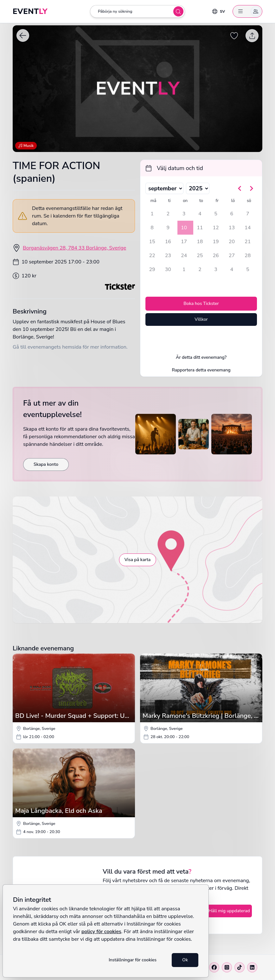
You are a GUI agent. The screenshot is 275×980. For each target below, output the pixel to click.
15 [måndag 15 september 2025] (152, 242)
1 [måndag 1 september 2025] (152, 214)
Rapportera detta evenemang (201, 370)
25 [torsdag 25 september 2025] (200, 256)
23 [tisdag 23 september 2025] (168, 256)
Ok (185, 960)
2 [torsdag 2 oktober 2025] (200, 269)
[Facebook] (214, 967)
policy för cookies (101, 932)
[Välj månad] (164, 188)
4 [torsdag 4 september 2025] (200, 214)
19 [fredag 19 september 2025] (216, 242)
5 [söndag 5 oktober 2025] (248, 269)
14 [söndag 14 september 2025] (248, 228)
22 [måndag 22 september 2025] (152, 256)
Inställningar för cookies (133, 960)
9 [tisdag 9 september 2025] (168, 228)
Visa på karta (138, 560)
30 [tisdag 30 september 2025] (168, 269)
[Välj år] (198, 188)
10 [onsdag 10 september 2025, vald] (184, 228)
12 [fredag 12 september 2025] (216, 228)
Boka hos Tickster (201, 303)
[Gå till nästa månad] (251, 188)
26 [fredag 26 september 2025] (216, 256)
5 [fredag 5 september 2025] (216, 214)
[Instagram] (227, 967)
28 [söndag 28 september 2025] (248, 256)
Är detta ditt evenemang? (201, 357)
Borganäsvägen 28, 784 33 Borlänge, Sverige (74, 248)
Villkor (201, 319)
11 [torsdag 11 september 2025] (200, 228)
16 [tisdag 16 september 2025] (168, 242)
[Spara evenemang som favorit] (234, 36)
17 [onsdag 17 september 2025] (184, 242)
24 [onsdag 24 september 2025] (184, 256)
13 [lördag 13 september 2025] (232, 228)
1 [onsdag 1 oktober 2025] (184, 269)
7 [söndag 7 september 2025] (248, 214)
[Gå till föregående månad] (240, 188)
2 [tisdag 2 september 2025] (168, 214)
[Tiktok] (240, 967)
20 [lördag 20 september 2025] (232, 242)
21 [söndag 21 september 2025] (248, 242)
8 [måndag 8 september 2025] (152, 228)
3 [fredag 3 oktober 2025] (216, 269)
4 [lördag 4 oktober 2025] (232, 269)
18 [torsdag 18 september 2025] (200, 242)
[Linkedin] (252, 967)
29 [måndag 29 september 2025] (152, 269)
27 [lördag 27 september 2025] (232, 256)
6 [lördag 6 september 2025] (232, 214)
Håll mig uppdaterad (229, 911)
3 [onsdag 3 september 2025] (184, 214)
